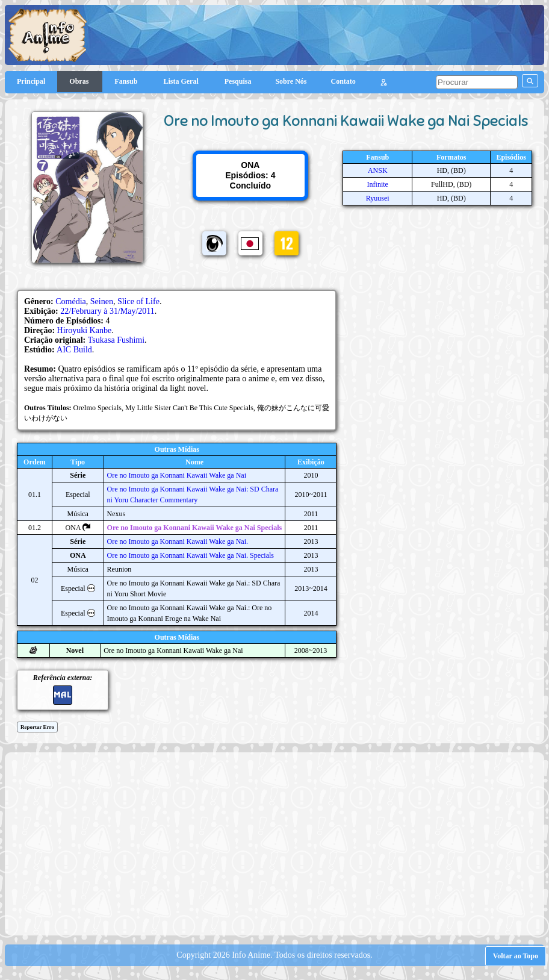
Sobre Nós (291, 81)
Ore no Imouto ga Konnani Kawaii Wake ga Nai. (178, 541)
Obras (80, 81)
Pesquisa (238, 81)
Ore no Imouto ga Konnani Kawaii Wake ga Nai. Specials (191, 555)
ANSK (378, 170)
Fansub (127, 81)
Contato (343, 81)
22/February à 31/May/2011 (107, 311)
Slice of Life (138, 301)
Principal (31, 81)
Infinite (378, 184)
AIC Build (74, 350)
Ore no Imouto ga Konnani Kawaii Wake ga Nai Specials (195, 528)
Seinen (102, 301)
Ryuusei (378, 198)
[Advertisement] (280, 843)
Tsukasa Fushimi (116, 340)
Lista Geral (181, 81)
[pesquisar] (477, 82)
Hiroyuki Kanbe (85, 330)
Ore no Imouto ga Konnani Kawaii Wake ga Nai (177, 475)
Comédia (71, 301)
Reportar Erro (37, 727)
